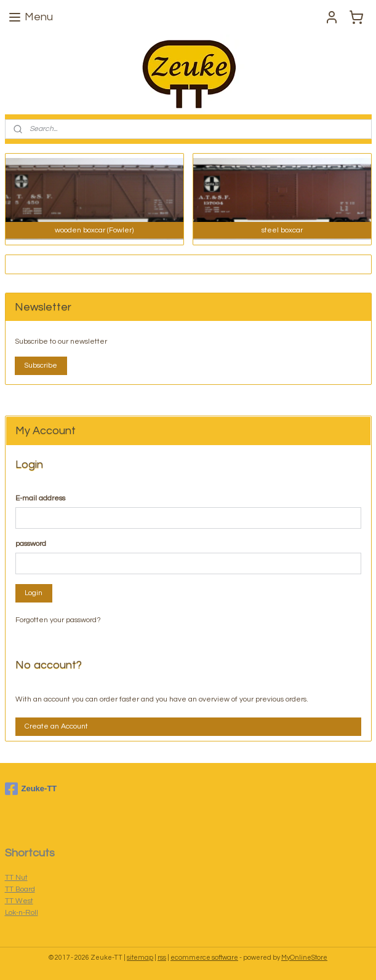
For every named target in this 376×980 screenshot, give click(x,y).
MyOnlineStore (304, 958)
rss (162, 958)
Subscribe (41, 366)
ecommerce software (204, 958)
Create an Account (56, 726)
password (31, 544)
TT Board (20, 889)
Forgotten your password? (58, 620)
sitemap (140, 958)
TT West (19, 901)
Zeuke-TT (31, 789)
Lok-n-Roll (22, 913)
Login (34, 593)
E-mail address (40, 498)
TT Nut (16, 878)
